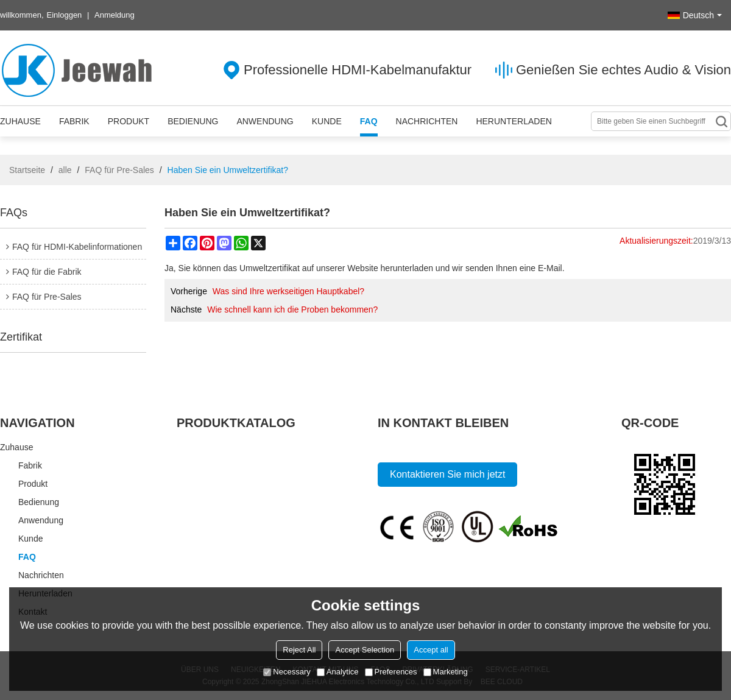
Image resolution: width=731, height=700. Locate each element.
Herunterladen (514, 121)
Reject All (299, 650)
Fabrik (74, 121)
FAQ (369, 121)
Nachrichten (427, 121)
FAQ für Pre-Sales (119, 170)
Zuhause (20, 121)
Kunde (327, 121)
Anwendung (265, 121)
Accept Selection (365, 650)
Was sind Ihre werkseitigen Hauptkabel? (288, 291)
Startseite (27, 170)
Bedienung (193, 121)
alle (65, 170)
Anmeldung (115, 15)
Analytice (338, 672)
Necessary (287, 672)
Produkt (129, 121)
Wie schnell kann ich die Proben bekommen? (292, 309)
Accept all (431, 650)
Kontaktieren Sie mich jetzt (447, 474)
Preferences (391, 672)
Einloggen (65, 15)
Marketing (446, 672)
